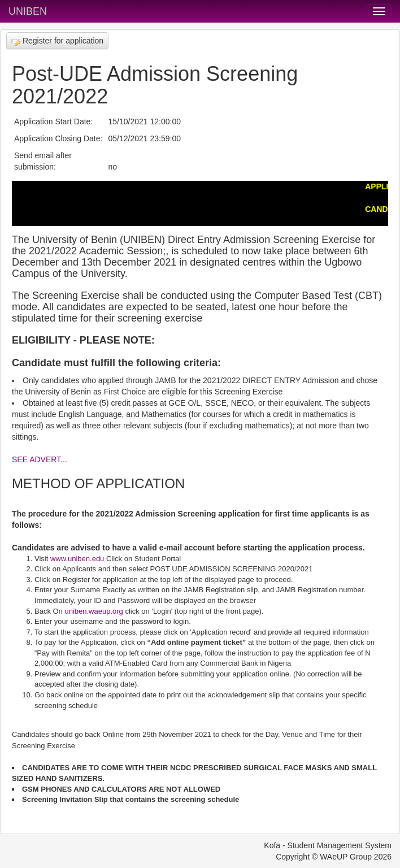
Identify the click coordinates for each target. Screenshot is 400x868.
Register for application (57, 41)
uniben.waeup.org (94, 611)
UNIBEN (28, 11)
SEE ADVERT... (40, 459)
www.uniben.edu (77, 559)
